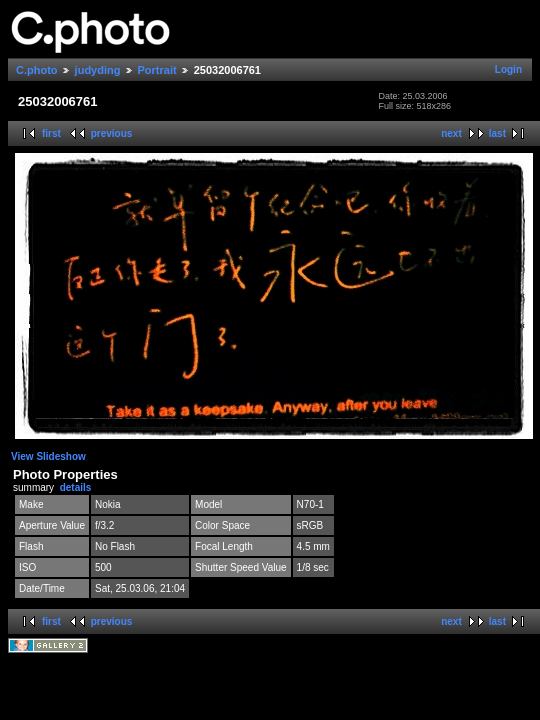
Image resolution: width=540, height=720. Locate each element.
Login (508, 69)
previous (112, 133)
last (497, 133)
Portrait (157, 70)
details (76, 487)
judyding (98, 70)
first (51, 133)
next (451, 133)
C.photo (37, 70)
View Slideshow (48, 456)
